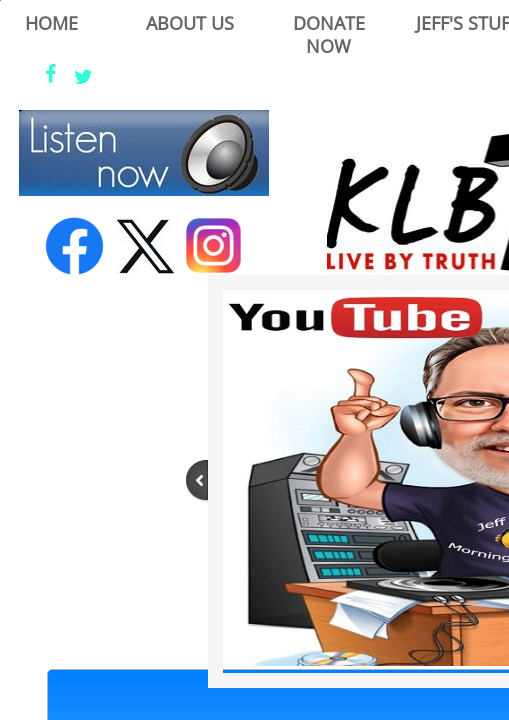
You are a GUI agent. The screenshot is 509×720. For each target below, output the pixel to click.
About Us (190, 23)
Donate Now (329, 34)
